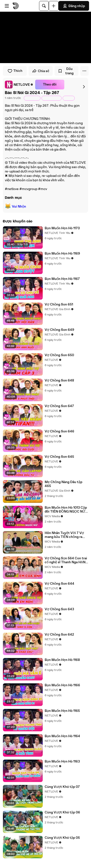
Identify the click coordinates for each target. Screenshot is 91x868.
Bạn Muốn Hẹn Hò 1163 (62, 762)
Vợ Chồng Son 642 (59, 635)
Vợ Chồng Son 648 (59, 381)
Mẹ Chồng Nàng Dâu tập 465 (63, 484)
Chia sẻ (41, 71)
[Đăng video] (54, 6)
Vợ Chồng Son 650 (59, 355)
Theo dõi (50, 85)
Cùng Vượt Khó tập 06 (62, 812)
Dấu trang (66, 71)
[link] (19, 85)
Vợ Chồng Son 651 (59, 305)
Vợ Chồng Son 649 (59, 330)
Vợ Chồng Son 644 (59, 584)
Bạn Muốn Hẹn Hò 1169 (62, 254)
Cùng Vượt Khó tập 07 (62, 787)
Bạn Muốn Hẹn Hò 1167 (62, 279)
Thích (15, 71)
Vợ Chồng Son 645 (59, 457)
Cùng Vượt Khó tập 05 (62, 838)
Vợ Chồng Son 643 (59, 609)
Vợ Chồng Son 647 (59, 406)
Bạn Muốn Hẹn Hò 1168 (62, 660)
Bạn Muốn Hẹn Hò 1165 (62, 711)
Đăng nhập (74, 6)
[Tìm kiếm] (44, 6)
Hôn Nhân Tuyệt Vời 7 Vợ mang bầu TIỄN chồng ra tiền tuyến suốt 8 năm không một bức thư (64, 535)
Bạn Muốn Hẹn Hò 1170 (62, 228)
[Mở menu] (7, 6)
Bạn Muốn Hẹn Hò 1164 (62, 736)
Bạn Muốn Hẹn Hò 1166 (62, 685)
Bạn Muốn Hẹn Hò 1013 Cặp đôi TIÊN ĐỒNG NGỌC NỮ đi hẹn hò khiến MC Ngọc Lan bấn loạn (66, 510)
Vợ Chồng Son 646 (59, 431)
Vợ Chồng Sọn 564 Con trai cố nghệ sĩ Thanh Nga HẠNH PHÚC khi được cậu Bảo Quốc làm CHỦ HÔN (66, 560)
